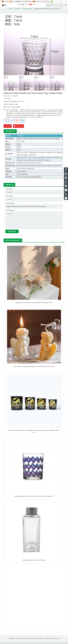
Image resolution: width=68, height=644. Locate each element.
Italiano (29, 1)
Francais (22, 1)
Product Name (10, 205)
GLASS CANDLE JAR (31, 140)
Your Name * (9, 191)
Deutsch (6, 1)
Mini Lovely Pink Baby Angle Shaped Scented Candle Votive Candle (34, 368)
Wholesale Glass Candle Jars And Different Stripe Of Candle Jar (34, 498)
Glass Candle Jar (27, 10)
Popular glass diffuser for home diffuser (34, 562)
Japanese (46, 1)
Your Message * (10, 212)
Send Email (18, 128)
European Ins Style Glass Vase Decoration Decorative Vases (34, 304)
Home (10, 10)
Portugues (37, 1)
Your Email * (9, 198)
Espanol (14, 1)
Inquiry (8, 128)
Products (17, 10)
